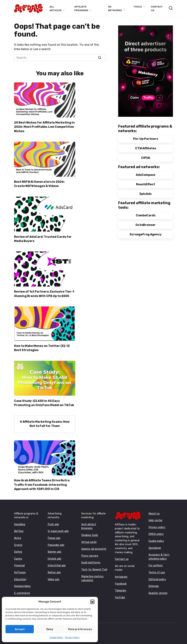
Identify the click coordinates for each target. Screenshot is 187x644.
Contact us (122, 556)
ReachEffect (146, 184)
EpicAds (146, 194)
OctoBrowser (146, 225)
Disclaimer (155, 545)
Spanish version (158, 590)
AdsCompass (146, 175)
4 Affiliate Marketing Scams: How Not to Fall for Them (45, 421)
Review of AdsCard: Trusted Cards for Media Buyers (43, 237)
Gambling (20, 521)
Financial (19, 562)
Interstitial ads (57, 562)
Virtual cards (89, 539)
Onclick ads (55, 555)
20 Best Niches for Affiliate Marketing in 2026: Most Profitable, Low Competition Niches (44, 126)
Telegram (121, 587)
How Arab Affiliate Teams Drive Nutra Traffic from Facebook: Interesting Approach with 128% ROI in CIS (42, 482)
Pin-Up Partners (146, 139)
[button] (92, 602)
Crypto (18, 542)
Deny (50, 629)
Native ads (54, 569)
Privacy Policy (72, 637)
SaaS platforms (91, 559)
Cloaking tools (90, 532)
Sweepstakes (22, 583)
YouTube (120, 594)
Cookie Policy (56, 637)
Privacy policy (157, 524)
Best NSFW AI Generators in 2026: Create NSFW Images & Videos (39, 183)
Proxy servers (90, 553)
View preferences (80, 629)
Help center (155, 517)
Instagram (121, 574)
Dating (18, 549)
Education (20, 576)
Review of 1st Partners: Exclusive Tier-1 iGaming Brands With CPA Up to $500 (44, 292)
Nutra (18, 535)
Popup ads (54, 535)
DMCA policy (156, 531)
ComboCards (146, 215)
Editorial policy (157, 576)
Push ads (53, 521)
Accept (20, 629)
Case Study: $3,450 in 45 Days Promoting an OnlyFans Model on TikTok (44, 400)
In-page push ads (58, 528)
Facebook (121, 580)
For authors (156, 562)
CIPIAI (146, 158)
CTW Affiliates (146, 148)
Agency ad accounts (94, 546)
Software (20, 569)
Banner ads (55, 549)
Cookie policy (156, 538)
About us (154, 510)
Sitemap (154, 583)
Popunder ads (56, 542)
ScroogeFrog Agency (146, 234)
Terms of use (157, 569)
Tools (138, 7)
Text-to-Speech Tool (94, 566)
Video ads (54, 576)
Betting (19, 528)
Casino (18, 555)
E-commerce (22, 590)
